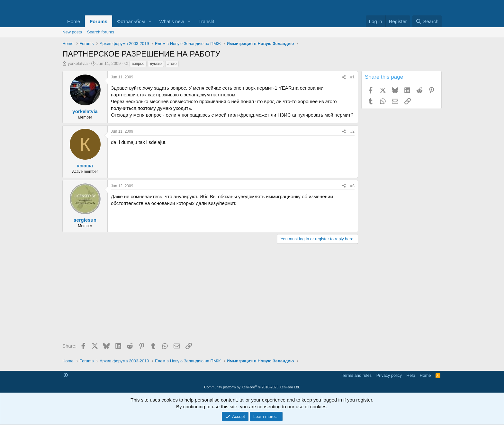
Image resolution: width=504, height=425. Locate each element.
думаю (156, 64)
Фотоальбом (131, 21)
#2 (352, 131)
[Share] (344, 77)
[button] (150, 21)
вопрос (138, 64)
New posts (72, 32)
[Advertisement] (210, 295)
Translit (206, 21)
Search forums (101, 32)
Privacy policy (389, 375)
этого (172, 64)
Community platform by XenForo (252, 387)
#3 (352, 186)
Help (411, 375)
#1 (352, 77)
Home (74, 21)
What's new (172, 21)
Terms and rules (357, 375)
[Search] (427, 21)
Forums (99, 21)
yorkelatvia (78, 63)
